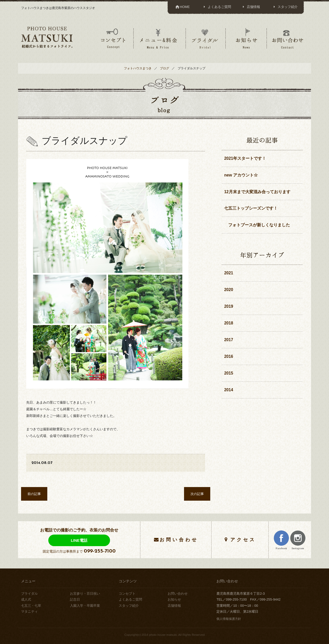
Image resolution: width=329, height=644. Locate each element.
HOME (182, 7)
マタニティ (29, 612)
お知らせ (246, 38)
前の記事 (34, 494)
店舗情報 (251, 7)
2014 (229, 390)
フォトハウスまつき (138, 68)
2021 (229, 273)
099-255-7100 (100, 551)
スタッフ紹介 (285, 7)
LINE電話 (79, 540)
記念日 (75, 599)
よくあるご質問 (217, 7)
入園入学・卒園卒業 (85, 606)
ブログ (164, 68)
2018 (229, 323)
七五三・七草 (31, 606)
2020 (229, 290)
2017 (229, 340)
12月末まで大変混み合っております (257, 192)
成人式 (26, 599)
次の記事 (197, 494)
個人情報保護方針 (229, 619)
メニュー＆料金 (159, 38)
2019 (229, 306)
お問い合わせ (288, 38)
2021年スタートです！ (245, 158)
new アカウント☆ (241, 175)
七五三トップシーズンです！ (251, 208)
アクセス (243, 540)
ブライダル (205, 38)
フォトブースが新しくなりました (257, 225)
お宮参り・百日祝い (85, 594)
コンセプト (113, 38)
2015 (229, 373)
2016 (229, 356)
